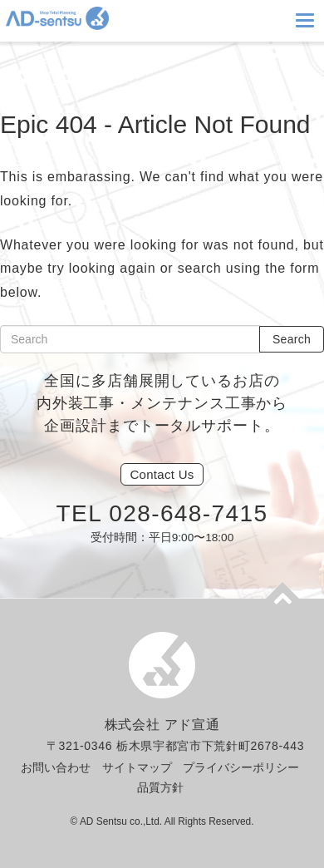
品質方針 (160, 787)
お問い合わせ (56, 767)
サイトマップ (137, 767)
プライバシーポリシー (241, 767)
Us (162, 474)
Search (292, 339)
